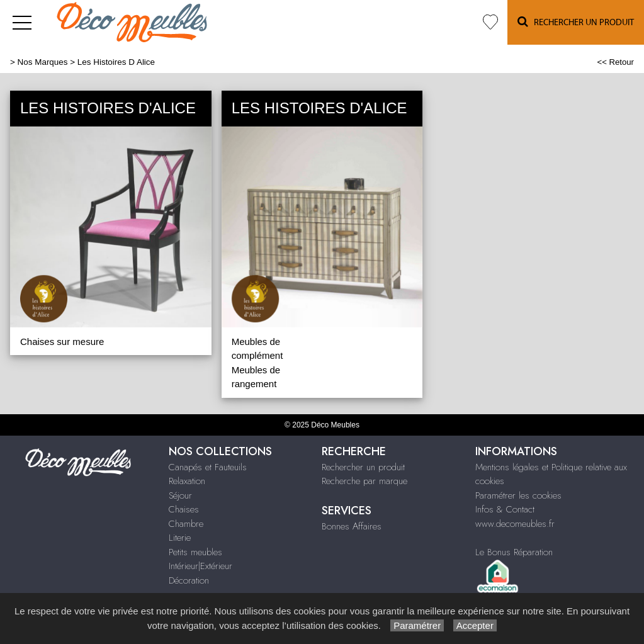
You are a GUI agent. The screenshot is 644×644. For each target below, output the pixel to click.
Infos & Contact (505, 509)
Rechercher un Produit (576, 22)
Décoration (189, 580)
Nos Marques (43, 62)
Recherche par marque (364, 481)
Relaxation (187, 481)
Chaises (184, 509)
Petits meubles (195, 552)
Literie (180, 538)
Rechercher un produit (363, 467)
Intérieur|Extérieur (201, 566)
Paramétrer (417, 625)
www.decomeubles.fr (515, 524)
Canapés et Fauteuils (208, 467)
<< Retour (615, 62)
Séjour (180, 495)
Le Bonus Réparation (514, 552)
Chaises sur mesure (62, 342)
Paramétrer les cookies (518, 495)
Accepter (475, 625)
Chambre (186, 524)
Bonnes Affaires (352, 526)
